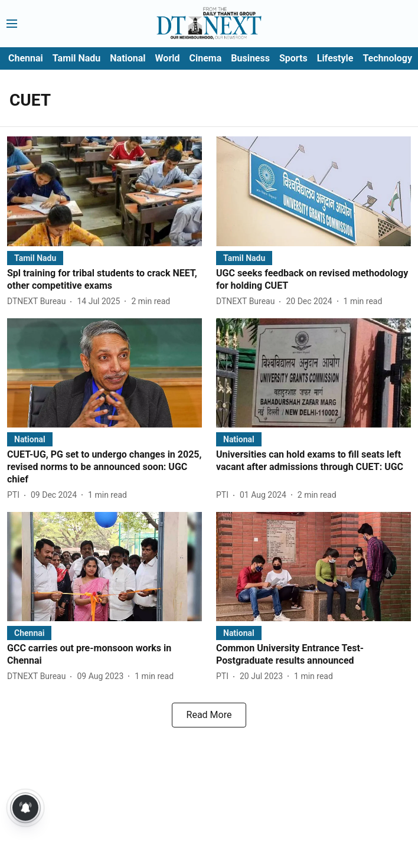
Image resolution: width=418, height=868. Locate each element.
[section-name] (35, 258)
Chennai (26, 58)
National (128, 58)
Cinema (206, 58)
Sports (293, 58)
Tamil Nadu (76, 58)
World (168, 58)
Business (250, 58)
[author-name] (39, 301)
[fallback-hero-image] (105, 191)
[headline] (105, 280)
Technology (387, 58)
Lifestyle (335, 58)
